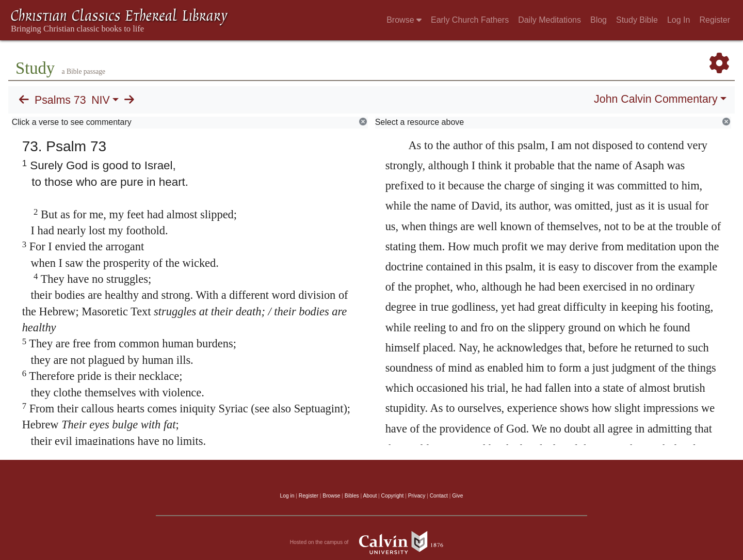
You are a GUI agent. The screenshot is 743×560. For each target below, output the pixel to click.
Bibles (352, 496)
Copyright (393, 496)
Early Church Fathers (470, 20)
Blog (599, 20)
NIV (101, 100)
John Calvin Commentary (656, 99)
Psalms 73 (60, 100)
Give (457, 496)
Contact (439, 496)
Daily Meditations (550, 20)
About (370, 496)
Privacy (417, 496)
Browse (404, 20)
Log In (679, 20)
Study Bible (637, 20)
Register (715, 20)
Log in (287, 496)
